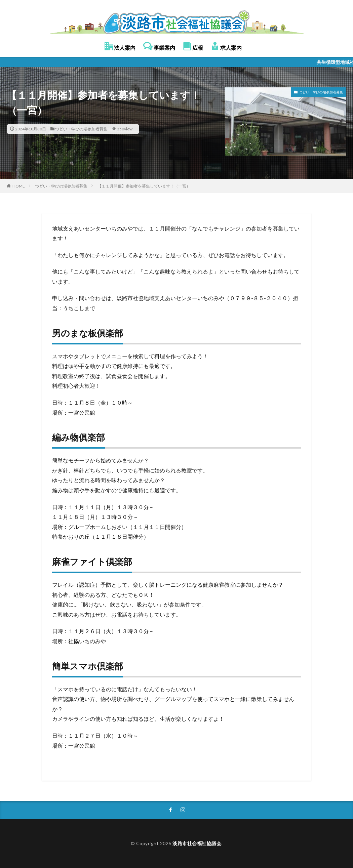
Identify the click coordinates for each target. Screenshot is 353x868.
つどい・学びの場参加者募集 (81, 129)
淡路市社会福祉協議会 (197, 843)
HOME (19, 186)
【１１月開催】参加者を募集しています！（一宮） (144, 186)
